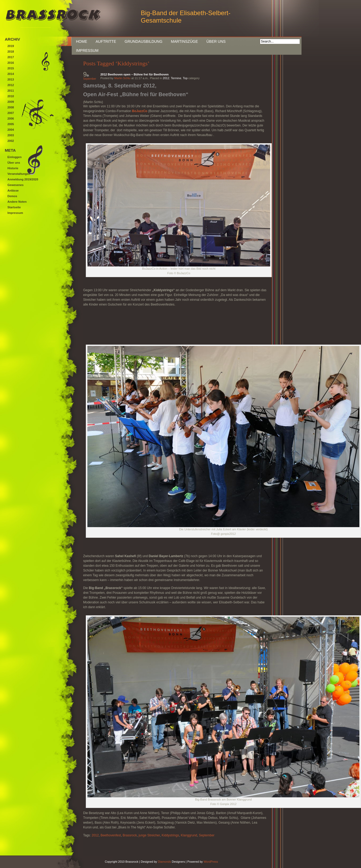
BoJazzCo (140, 111)
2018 (11, 52)
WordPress (211, 862)
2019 (11, 46)
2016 (11, 63)
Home (82, 41)
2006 (11, 118)
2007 (11, 113)
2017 (11, 57)
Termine (176, 78)
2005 (11, 124)
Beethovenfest (111, 835)
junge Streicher (149, 835)
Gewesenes (16, 185)
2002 (11, 141)
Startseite (14, 207)
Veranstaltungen (19, 174)
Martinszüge (184, 41)
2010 (11, 96)
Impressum (87, 50)
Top (185, 78)
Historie (13, 168)
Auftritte (106, 41)
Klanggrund (189, 835)
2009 (11, 102)
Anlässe (13, 190)
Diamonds (164, 862)
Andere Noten (17, 202)
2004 (11, 130)
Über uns (216, 41)
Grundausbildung (143, 41)
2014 (11, 74)
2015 (11, 68)
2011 (11, 91)
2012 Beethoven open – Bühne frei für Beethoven (135, 74)
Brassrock (130, 835)
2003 (11, 135)
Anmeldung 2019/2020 (23, 179)
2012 (166, 78)
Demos (12, 196)
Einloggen (14, 157)
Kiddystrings (170, 835)
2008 (11, 107)
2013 (11, 79)
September (207, 835)
